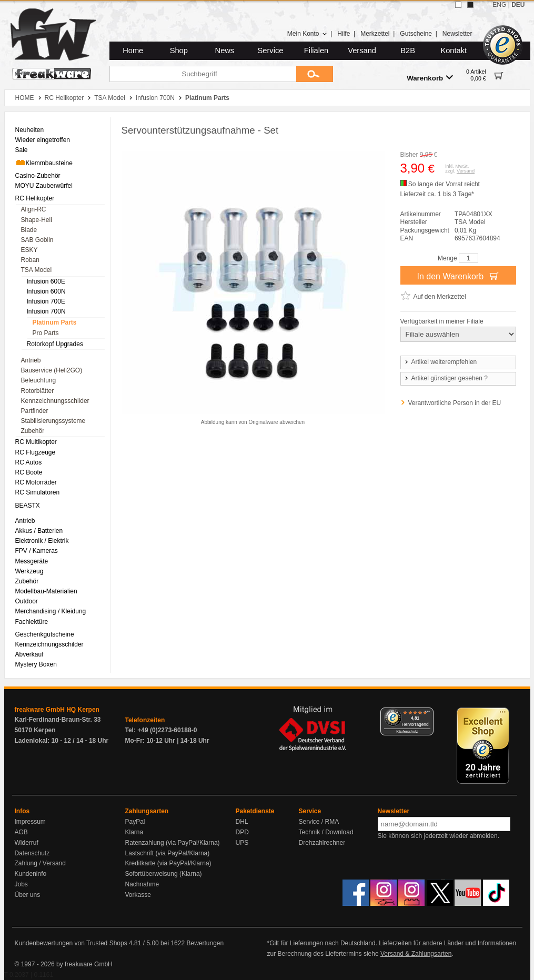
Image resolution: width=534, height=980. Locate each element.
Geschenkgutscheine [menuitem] (45, 634)
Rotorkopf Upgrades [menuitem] (55, 344)
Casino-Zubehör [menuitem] (38, 176)
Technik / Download (326, 832)
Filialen (316, 50)
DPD (242, 832)
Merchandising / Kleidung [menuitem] (51, 611)
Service (271, 50)
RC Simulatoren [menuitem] (38, 492)
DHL (242, 822)
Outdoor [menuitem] (27, 601)
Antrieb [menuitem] (31, 360)
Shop (179, 50)
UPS (242, 843)
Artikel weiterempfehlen (440, 362)
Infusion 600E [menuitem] (46, 281)
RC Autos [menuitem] (29, 462)
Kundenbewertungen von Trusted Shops (71, 943)
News (225, 50)
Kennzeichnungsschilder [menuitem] (55, 401)
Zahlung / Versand (40, 863)
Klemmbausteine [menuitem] (44, 163)
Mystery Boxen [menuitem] (36, 664)
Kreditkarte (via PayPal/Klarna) (168, 863)
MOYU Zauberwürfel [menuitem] (44, 186)
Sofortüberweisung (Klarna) (164, 874)
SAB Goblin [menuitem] (37, 240)
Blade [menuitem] (29, 230)
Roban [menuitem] (30, 260)
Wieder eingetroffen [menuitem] (43, 140)
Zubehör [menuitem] (33, 431)
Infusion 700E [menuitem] (46, 301)
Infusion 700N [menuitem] (46, 311)
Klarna (134, 832)
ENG (499, 5)
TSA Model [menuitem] (37, 270)
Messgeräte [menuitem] (32, 561)
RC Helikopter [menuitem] (35, 198)
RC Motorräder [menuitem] (36, 482)
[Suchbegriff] (203, 74)
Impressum (30, 822)
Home (133, 50)
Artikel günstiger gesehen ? (446, 378)
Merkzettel (375, 34)
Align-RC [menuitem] (34, 209)
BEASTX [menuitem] (28, 506)
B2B (408, 50)
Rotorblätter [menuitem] (38, 391)
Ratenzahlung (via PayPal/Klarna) (173, 843)
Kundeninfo (31, 874)
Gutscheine (416, 34)
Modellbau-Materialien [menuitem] (46, 591)
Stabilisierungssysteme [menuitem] (53, 421)
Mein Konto (307, 34)
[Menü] (427, 714)
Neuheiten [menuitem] (30, 130)
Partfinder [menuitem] (35, 411)
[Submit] (315, 74)
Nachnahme (142, 884)
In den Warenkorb (458, 276)
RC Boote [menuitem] (29, 472)
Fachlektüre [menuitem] (32, 622)
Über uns (28, 895)
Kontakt (454, 50)
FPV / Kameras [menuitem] (37, 551)
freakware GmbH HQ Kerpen (57, 710)
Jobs (21, 884)
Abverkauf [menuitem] (29, 654)
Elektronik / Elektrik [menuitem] (42, 541)
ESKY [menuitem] (29, 250)
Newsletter (457, 34)
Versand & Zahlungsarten (416, 954)
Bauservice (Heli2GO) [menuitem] (52, 370)
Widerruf (27, 843)
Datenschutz (32, 853)
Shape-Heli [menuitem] (37, 220)
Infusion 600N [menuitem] (46, 291)
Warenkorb (430, 78)
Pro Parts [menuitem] (46, 333)
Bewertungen (205, 943)
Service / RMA (319, 822)
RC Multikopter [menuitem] (36, 442)
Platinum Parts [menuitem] (55, 322)
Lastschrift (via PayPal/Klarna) (168, 853)
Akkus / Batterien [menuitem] (39, 531)
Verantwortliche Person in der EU (455, 403)
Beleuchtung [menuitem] (39, 380)
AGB (21, 832)
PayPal (135, 822)
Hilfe (344, 34)
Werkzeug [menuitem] (29, 571)
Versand (362, 50)
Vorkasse (138, 895)
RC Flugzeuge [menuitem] (36, 452)
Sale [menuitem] (22, 150)
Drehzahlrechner (322, 843)
